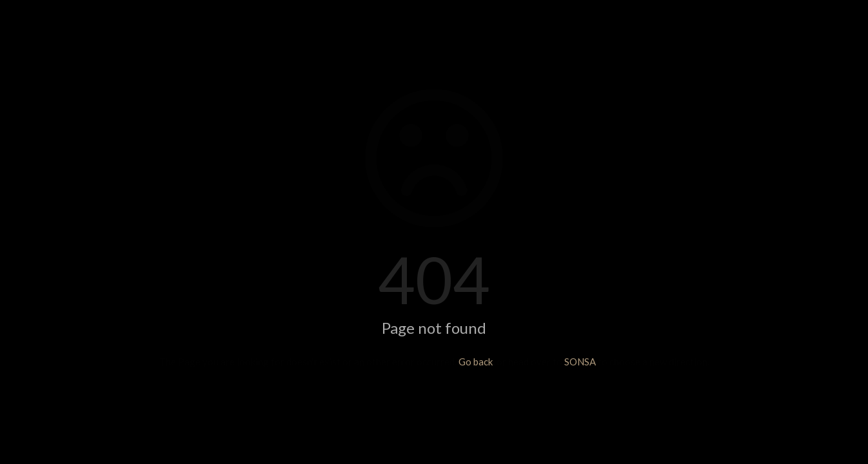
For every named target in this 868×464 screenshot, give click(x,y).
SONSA (580, 362)
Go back (476, 362)
